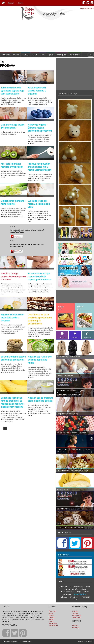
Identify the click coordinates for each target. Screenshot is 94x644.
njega (79, 592)
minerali (67, 589)
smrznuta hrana (77, 587)
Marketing (76, 628)
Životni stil (6, 55)
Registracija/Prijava (87, 8)
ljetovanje (67, 594)
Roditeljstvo (62, 55)
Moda (43, 55)
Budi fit (35, 55)
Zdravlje (25, 55)
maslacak (86, 597)
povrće (75, 589)
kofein (75, 599)
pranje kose (75, 597)
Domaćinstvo (75, 55)
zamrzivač (63, 587)
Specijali (11, 3)
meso (88, 587)
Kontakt (75, 626)
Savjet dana (76, 617)
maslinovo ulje (68, 592)
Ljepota (16, 55)
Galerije (20, 3)
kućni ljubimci (81, 594)
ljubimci (86, 592)
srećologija (63, 597)
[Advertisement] (47, 36)
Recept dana (77, 615)
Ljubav (51, 55)
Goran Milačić (88, 642)
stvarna (83, 589)
